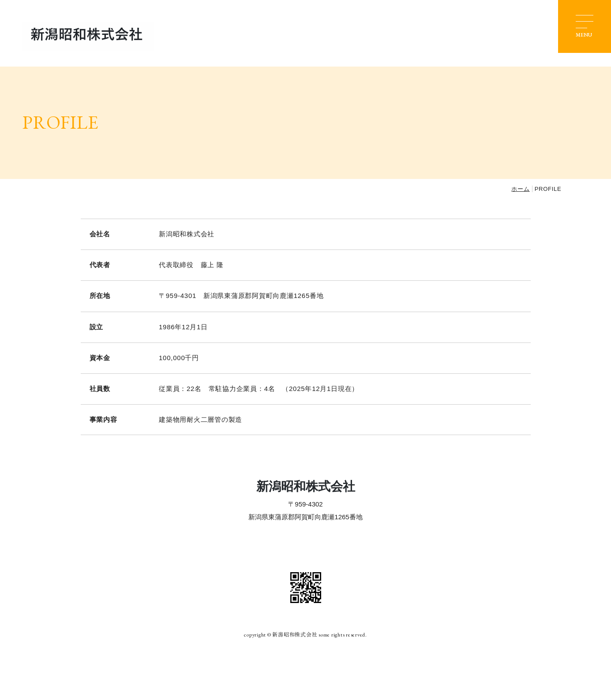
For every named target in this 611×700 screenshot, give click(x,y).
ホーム (520, 189)
